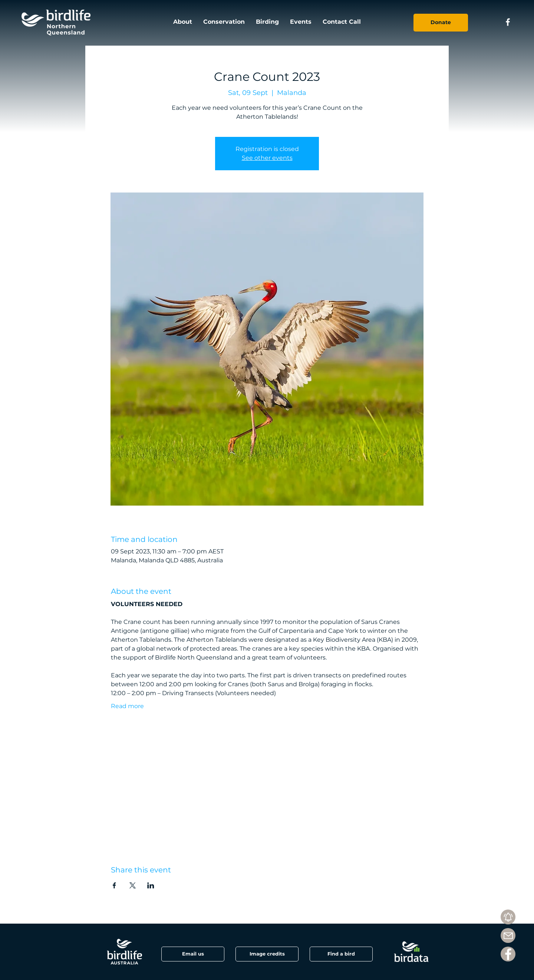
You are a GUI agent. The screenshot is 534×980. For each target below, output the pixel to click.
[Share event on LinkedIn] (151, 885)
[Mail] (508, 935)
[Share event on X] (133, 885)
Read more (127, 706)
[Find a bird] (341, 954)
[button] (267, 954)
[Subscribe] (508, 917)
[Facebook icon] (508, 22)
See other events (267, 158)
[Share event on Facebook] (114, 885)
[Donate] (441, 23)
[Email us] (193, 954)
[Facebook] (508, 954)
